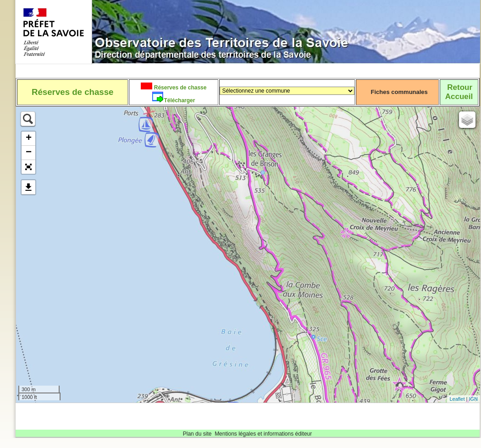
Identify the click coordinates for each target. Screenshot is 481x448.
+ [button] (29, 138)
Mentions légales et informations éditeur (263, 434)
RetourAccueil (459, 92)
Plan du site (197, 434)
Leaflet (457, 399)
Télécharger (179, 100)
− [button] (29, 153)
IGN (473, 399)
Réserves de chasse (179, 88)
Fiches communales (399, 92)
